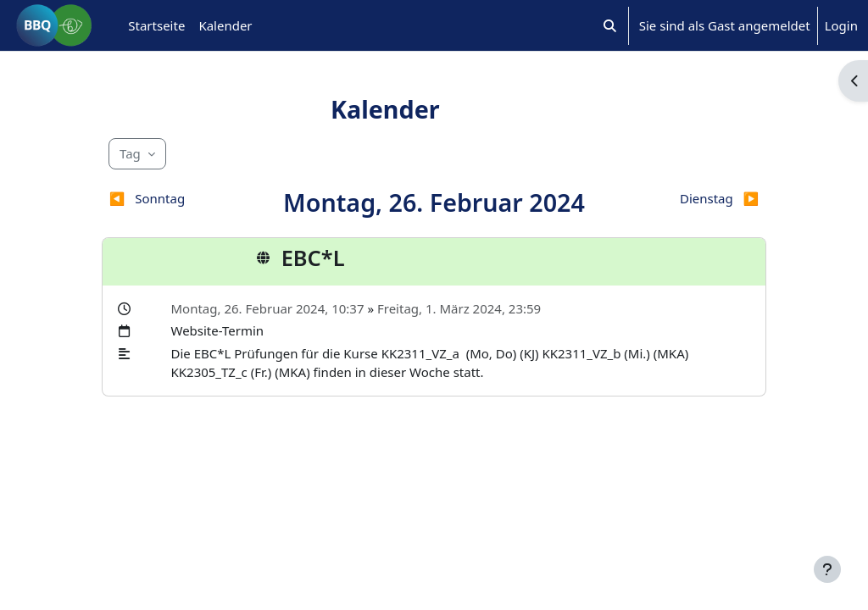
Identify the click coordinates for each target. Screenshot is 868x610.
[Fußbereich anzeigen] (827, 569)
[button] (610, 25)
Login (841, 25)
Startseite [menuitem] (156, 25)
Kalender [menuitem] (225, 25)
